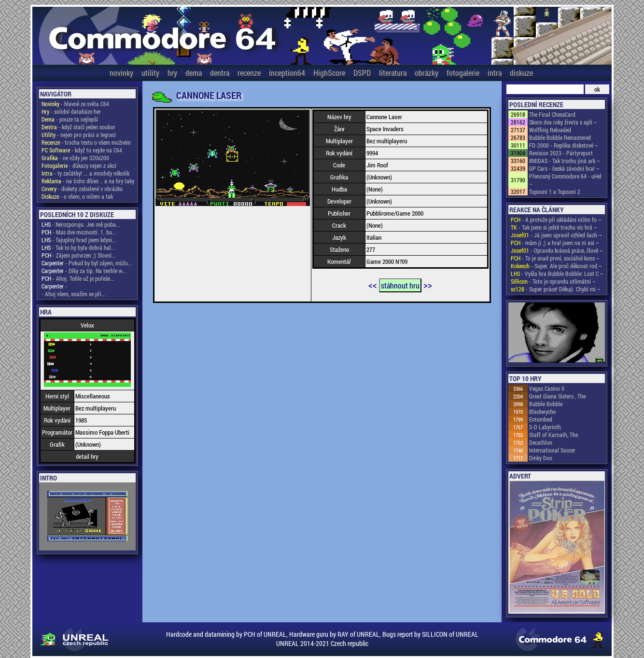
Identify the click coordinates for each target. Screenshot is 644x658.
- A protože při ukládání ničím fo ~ (556, 219)
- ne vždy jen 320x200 (75, 158)
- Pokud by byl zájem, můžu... (87, 263)
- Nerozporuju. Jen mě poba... (81, 224)
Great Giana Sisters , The (557, 396)
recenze (249, 73)
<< (373, 285)
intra (495, 73)
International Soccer (552, 450)
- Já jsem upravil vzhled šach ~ (556, 235)
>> (428, 285)
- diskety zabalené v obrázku (82, 189)
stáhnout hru (400, 285)
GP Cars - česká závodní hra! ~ (564, 168)
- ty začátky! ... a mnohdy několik (85, 173)
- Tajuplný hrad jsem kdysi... (79, 240)
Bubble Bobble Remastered (560, 137)
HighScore (329, 73)
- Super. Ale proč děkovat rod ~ (556, 266)
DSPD (362, 73)
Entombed (541, 419)
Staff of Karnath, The (553, 435)
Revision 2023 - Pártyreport (561, 153)
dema (194, 73)
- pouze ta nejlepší (70, 119)
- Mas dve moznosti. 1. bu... (79, 232)
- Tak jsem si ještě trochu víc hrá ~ (554, 227)
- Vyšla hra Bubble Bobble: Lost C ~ (557, 274)
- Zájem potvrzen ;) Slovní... (79, 255)
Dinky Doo (541, 458)
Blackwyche (542, 411)
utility (150, 73)
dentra (220, 73)
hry (172, 73)
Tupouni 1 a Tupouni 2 (555, 192)
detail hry (87, 456)
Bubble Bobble (546, 404)
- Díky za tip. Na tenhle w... (84, 271)
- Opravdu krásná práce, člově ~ (557, 250)
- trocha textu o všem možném (86, 142)
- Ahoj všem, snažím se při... (74, 294)
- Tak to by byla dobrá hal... (78, 247)
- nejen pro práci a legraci (79, 135)
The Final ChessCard (552, 114)
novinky (121, 73)
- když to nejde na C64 (82, 150)
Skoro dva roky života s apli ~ (563, 122)
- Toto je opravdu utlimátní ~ (553, 281)
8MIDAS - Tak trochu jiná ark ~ (565, 161)
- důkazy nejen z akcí (79, 165)
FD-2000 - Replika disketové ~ (564, 145)
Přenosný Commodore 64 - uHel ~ (565, 180)
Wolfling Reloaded (550, 130)
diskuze (521, 73)
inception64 (287, 73)
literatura (393, 73)
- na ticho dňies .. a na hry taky (88, 181)
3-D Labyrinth (545, 427)
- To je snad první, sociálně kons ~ (555, 258)
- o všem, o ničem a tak (77, 196)
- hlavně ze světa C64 (75, 104)
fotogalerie (463, 73)
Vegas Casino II (547, 388)
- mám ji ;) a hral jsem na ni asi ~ (555, 243)
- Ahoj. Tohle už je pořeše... (78, 278)
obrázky (427, 73)
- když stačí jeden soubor (78, 127)
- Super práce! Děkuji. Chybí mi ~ (556, 289)
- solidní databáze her (71, 111)
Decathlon (541, 442)
